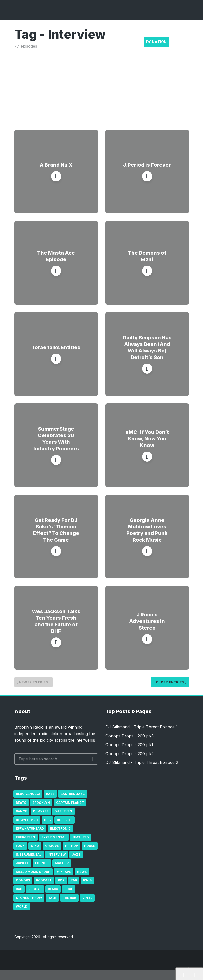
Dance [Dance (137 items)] (21, 811)
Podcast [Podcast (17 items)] (44, 880)
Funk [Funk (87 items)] (20, 846)
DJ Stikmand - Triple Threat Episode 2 (142, 762)
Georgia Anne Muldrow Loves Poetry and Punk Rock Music (147, 530)
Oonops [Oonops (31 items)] (23, 880)
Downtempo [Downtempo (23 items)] (27, 820)
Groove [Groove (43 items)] (52, 846)
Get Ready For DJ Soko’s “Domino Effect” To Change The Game (56, 530)
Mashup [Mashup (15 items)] (62, 863)
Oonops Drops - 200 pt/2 (130, 754)
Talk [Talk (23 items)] (52, 898)
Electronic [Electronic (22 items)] (60, 828)
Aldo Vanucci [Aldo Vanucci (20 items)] (28, 794)
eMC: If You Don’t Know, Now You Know (147, 439)
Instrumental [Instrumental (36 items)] (29, 855)
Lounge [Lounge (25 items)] (42, 863)
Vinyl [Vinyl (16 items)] (87, 898)
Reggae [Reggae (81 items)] (35, 889)
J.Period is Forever (147, 165)
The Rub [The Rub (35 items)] (69, 898)
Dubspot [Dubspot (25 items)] (64, 820)
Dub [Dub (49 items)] (47, 820)
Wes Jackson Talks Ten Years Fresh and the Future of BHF (56, 621)
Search (92, 759)
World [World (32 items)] (22, 906)
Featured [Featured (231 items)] (81, 837)
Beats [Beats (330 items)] (21, 803)
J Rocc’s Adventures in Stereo (147, 621)
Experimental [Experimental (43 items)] (54, 837)
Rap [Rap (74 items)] (19, 889)
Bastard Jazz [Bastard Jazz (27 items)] (73, 794)
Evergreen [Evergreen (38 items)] (25, 837)
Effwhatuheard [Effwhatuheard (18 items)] (30, 828)
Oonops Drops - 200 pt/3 (130, 736)
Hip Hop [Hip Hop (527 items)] (71, 846)
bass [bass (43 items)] (50, 794)
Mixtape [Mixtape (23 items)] (64, 872)
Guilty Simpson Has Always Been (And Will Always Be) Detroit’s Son (147, 347)
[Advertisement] (102, 87)
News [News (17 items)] (82, 872)
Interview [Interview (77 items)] (57, 855)
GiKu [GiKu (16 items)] (35, 846)
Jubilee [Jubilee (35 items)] (22, 863)
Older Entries (169, 682)
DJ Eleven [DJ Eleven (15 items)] (63, 811)
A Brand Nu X (56, 165)
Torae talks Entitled (56, 347)
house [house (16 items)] (90, 846)
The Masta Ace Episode (56, 256)
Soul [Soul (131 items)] (69, 889)
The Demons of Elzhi (147, 256)
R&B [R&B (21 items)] (74, 880)
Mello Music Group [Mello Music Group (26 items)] (33, 872)
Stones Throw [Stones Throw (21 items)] (29, 898)
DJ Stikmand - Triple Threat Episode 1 (142, 727)
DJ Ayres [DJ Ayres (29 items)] (41, 811)
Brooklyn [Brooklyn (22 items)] (41, 803)
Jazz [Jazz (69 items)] (76, 855)
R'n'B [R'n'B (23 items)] (87, 880)
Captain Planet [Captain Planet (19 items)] (70, 803)
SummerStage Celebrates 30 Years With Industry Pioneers (56, 439)
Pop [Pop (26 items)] (61, 880)
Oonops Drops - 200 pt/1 (129, 745)
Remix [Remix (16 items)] (53, 889)
